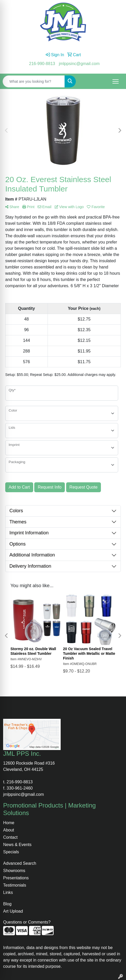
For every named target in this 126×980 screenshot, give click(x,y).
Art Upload (13, 911)
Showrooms (14, 871)
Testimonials (15, 885)
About (9, 830)
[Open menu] (116, 81)
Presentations (16, 878)
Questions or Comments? (27, 922)
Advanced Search (20, 863)
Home (9, 823)
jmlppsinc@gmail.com (79, 64)
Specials (11, 852)
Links (8, 892)
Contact (10, 837)
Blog (7, 904)
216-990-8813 (42, 64)
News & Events (17, 845)
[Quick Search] (34, 81)
